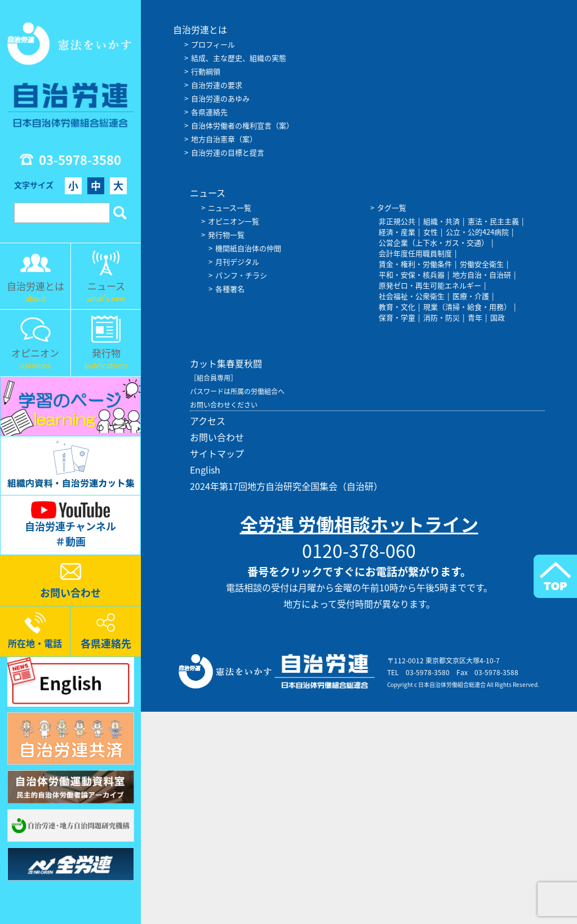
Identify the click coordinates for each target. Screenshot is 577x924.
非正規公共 (397, 221)
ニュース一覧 (230, 207)
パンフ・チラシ (241, 275)
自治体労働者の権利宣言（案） (242, 125)
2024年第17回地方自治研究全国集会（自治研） (286, 486)
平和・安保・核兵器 (412, 274)
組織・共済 (441, 221)
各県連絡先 (209, 112)
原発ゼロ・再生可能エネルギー (430, 285)
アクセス (208, 421)
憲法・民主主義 (493, 221)
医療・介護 (471, 296)
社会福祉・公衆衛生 (412, 296)
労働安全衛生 (482, 264)
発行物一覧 (226, 235)
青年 (475, 317)
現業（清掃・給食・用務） (467, 307)
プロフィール (213, 44)
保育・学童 (397, 317)
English (205, 470)
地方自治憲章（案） (224, 139)
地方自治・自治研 (482, 274)
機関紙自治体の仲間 (248, 248)
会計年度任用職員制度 (415, 253)
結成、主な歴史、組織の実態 (239, 58)
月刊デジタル (237, 262)
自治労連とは (200, 29)
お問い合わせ (217, 437)
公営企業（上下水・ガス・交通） (434, 242)
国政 (498, 317)
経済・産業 (397, 232)
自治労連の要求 (217, 85)
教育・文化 (397, 307)
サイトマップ (217, 453)
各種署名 (230, 289)
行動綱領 (206, 71)
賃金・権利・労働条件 (415, 264)
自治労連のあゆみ (220, 98)
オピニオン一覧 (234, 221)
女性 (430, 232)
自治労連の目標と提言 (228, 152)
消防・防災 (441, 317)
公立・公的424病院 (477, 232)
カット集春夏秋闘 (226, 363)
